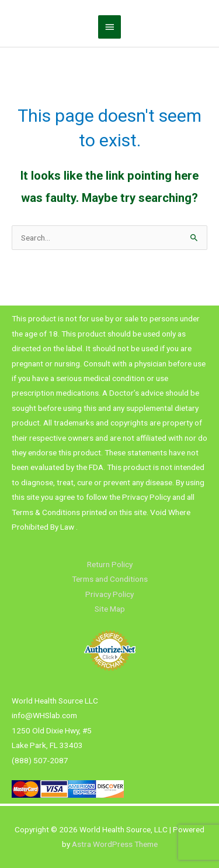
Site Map (110, 609)
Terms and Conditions (110, 579)
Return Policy (110, 564)
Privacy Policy (109, 594)
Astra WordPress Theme (115, 844)
